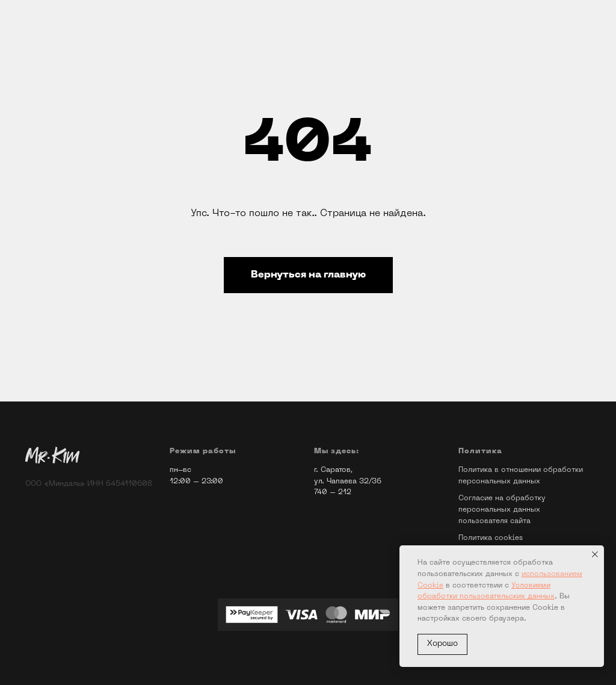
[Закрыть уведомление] (595, 554)
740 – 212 (333, 492)
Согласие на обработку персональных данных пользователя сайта (502, 510)
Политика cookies (491, 538)
